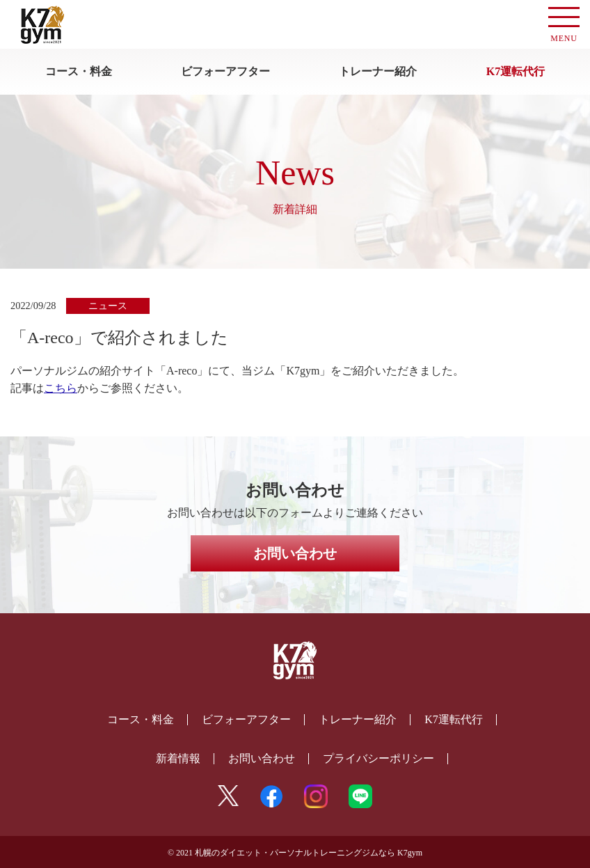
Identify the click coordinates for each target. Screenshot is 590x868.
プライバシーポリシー (378, 758)
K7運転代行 (516, 71)
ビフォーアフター (225, 71)
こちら (61, 388)
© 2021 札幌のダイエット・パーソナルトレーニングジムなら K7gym (295, 853)
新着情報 (178, 758)
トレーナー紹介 (378, 71)
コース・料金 (79, 71)
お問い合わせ (295, 553)
